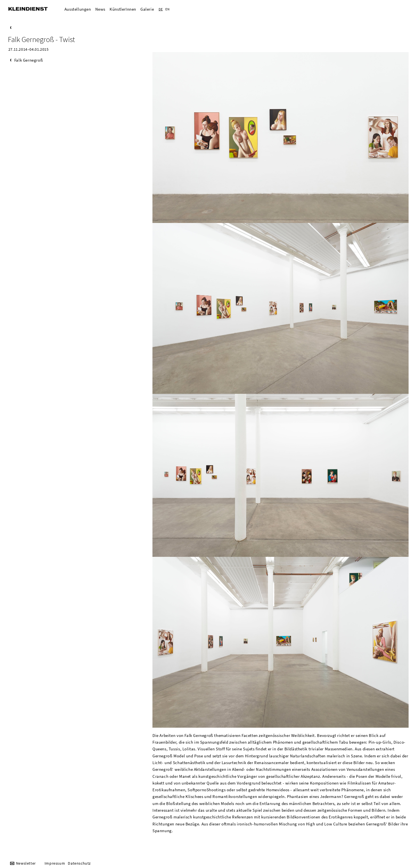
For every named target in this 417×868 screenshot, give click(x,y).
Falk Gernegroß (29, 60)
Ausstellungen (78, 9)
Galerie (147, 9)
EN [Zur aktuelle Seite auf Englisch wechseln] (167, 9)
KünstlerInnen (123, 9)
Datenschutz (79, 863)
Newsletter (26, 863)
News (100, 9)
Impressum (55, 863)
